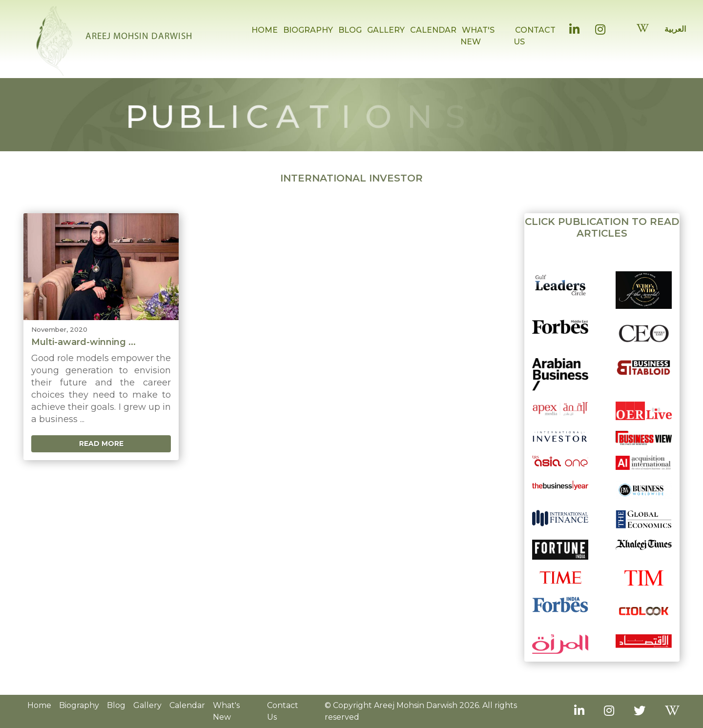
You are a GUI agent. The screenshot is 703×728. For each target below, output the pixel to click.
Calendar (187, 705)
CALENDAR (433, 30)
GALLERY (386, 30)
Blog (116, 705)
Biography (79, 705)
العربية (675, 29)
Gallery (147, 705)
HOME (265, 30)
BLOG (350, 30)
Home (39, 705)
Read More (101, 444)
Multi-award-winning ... (83, 342)
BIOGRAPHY (308, 30)
